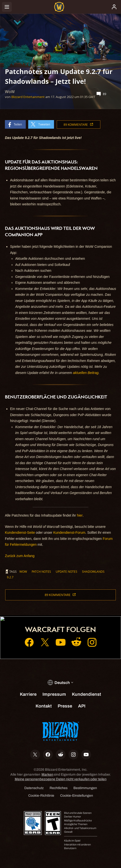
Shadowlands (93, 571)
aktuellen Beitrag (86, 373)
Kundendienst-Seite (20, 533)
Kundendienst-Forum (69, 533)
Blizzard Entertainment (28, 97)
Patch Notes (41, 571)
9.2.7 (10, 577)
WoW (23, 571)
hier (80, 515)
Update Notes (67, 571)
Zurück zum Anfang (20, 556)
